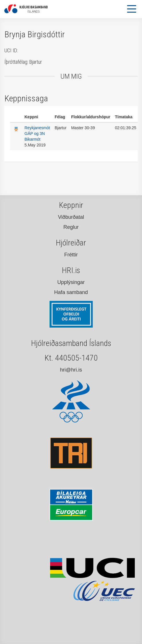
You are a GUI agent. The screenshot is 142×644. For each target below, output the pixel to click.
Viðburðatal (71, 217)
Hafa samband (71, 292)
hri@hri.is (71, 370)
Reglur (71, 227)
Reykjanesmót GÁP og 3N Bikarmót (37, 134)
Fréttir (71, 255)
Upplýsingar (71, 282)
